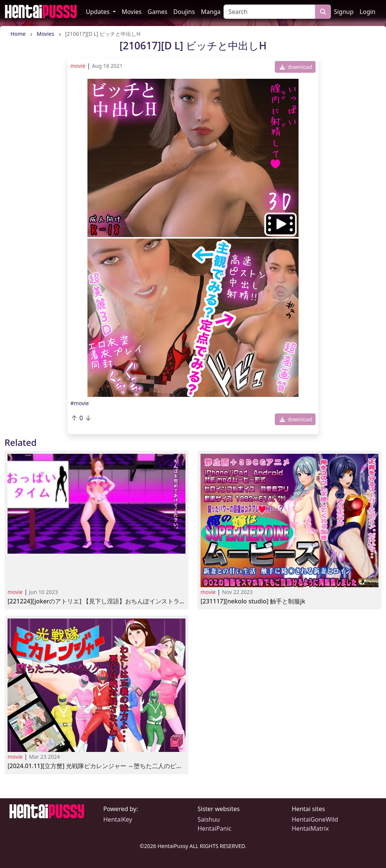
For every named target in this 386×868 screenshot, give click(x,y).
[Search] (269, 12)
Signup (344, 12)
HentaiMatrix (310, 828)
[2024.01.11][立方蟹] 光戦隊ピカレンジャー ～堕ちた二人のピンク (96, 766)
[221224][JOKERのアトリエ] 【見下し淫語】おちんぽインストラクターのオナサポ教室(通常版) (96, 601)
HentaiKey (118, 819)
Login (368, 12)
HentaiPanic (214, 828)
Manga (211, 12)
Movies (132, 12)
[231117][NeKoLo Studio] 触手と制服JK (253, 601)
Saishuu (209, 819)
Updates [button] (99, 12)
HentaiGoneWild (315, 819)
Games (158, 12)
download (296, 67)
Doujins (184, 12)
